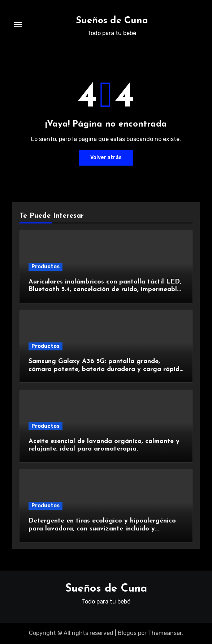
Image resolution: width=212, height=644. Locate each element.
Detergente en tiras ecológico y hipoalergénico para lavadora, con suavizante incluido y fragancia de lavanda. (102, 529)
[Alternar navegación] (18, 25)
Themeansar (165, 633)
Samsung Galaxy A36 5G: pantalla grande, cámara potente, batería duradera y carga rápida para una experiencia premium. (106, 369)
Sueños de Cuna (112, 21)
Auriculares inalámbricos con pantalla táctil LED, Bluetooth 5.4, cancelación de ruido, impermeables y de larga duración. (106, 290)
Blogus (127, 633)
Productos (46, 267)
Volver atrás (106, 157)
